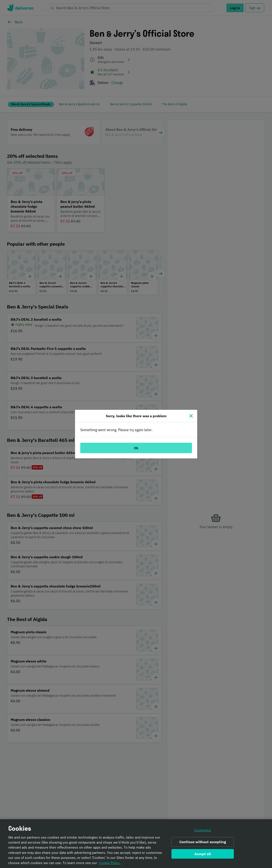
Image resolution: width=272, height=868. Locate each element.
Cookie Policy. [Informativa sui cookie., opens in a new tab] (110, 863)
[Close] (191, 416)
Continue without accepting (203, 842)
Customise (203, 830)
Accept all (203, 854)
